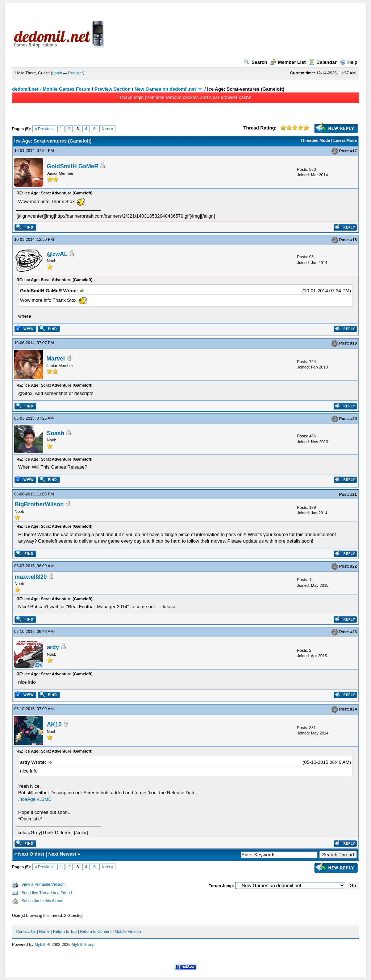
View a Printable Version (43, 884)
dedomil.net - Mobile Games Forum (51, 89)
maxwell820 (31, 577)
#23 (353, 632)
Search (255, 62)
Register (76, 73)
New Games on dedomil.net (165, 89)
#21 (353, 494)
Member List (288, 62)
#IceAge (27, 799)
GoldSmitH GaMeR (72, 166)
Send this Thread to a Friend (47, 893)
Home (44, 931)
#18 (353, 240)
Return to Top (65, 931)
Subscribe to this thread (42, 901)
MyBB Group (83, 944)
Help (349, 62)
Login (57, 73)
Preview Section (113, 89)
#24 (353, 709)
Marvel (56, 359)
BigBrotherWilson (39, 504)
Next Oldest (31, 854)
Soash (55, 433)
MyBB (40, 944)
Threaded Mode (315, 140)
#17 (353, 151)
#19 (353, 343)
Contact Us (26, 931)
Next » (108, 129)
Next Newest (62, 854)
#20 (353, 419)
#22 (353, 566)
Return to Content (96, 931)
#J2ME (44, 799)
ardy (53, 647)
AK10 (54, 724)
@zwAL (57, 254)
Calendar (323, 62)
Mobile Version (128, 931)
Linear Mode (345, 140)
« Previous (44, 129)
